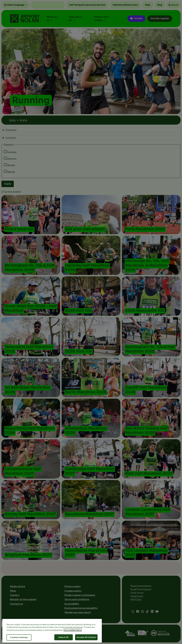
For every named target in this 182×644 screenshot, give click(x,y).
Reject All (63, 639)
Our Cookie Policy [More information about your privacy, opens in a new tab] (73, 632)
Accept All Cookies (86, 639)
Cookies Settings (19, 639)
